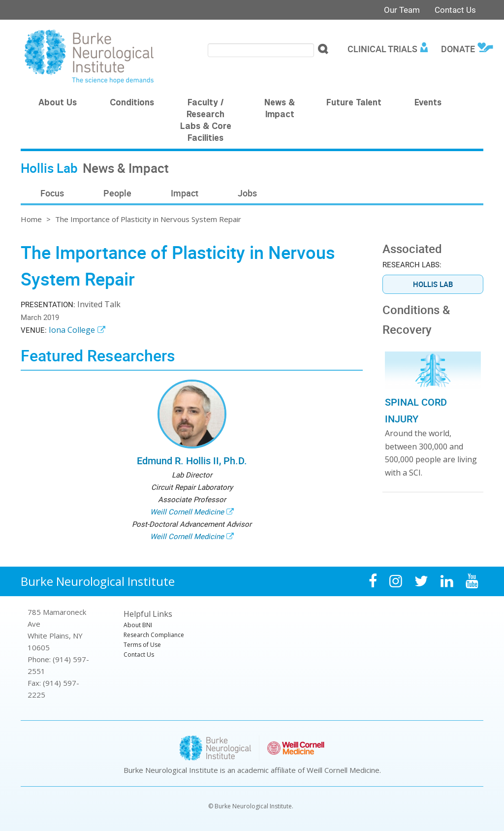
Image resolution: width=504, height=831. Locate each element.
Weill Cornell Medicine (187, 511)
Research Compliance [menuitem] (154, 635)
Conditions (132, 103)
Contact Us (455, 10)
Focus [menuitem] (52, 193)
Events (428, 103)
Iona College (72, 330)
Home (31, 219)
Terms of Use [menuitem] (142, 645)
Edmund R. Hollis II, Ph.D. (192, 461)
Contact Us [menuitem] (139, 655)
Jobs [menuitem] (247, 193)
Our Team (402, 10)
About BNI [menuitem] (138, 625)
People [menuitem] (117, 193)
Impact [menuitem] (185, 193)
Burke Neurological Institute (98, 581)
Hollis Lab (433, 284)
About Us (58, 103)
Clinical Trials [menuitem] (382, 49)
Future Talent (354, 103)
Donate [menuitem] (458, 49)
